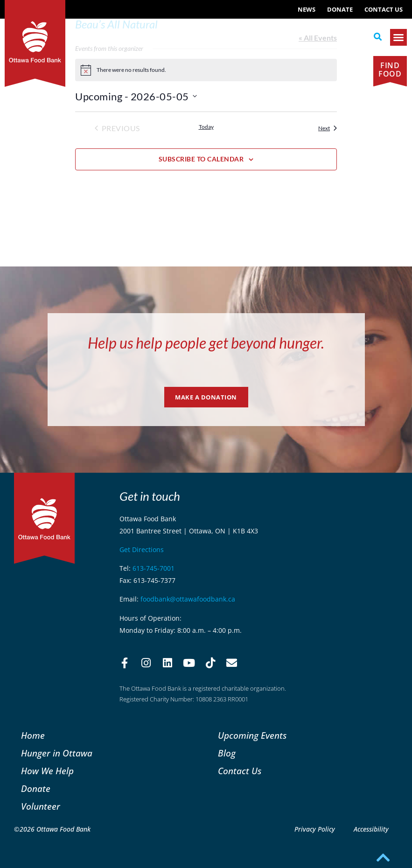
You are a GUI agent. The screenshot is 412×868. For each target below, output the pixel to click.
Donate (340, 9)
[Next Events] (328, 128)
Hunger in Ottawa (57, 753)
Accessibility (371, 829)
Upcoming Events (252, 735)
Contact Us (384, 9)
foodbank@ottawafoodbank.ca (188, 599)
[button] (378, 37)
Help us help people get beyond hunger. (206, 343)
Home (33, 735)
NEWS (307, 9)
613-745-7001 (154, 568)
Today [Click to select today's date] (206, 127)
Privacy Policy (315, 829)
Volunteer (41, 806)
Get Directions (142, 549)
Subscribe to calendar (201, 159)
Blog (227, 753)
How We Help (47, 771)
